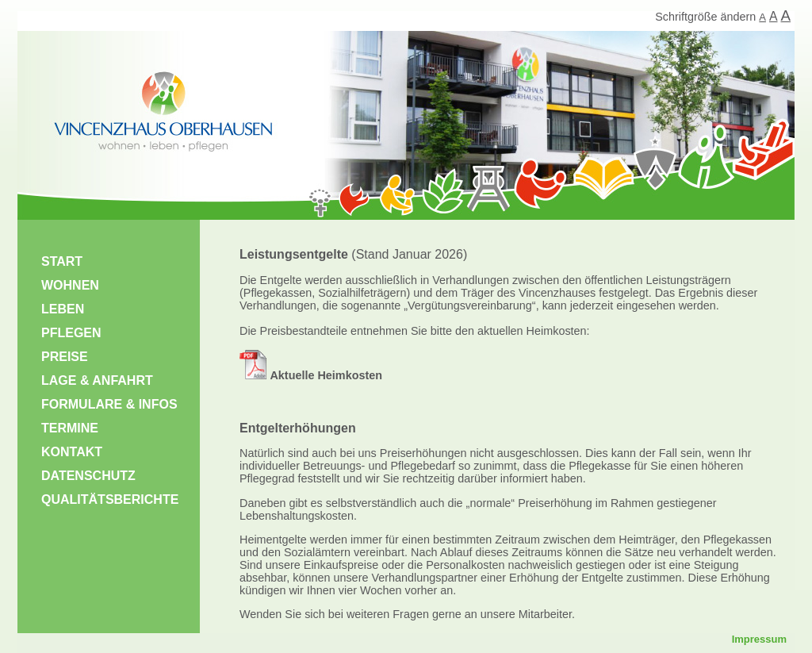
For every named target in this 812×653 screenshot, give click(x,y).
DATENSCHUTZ (88, 476)
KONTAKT (72, 452)
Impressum (759, 639)
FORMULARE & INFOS (109, 404)
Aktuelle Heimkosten (311, 375)
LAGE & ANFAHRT (97, 380)
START (62, 261)
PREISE (65, 357)
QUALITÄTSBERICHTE (110, 499)
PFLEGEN (71, 333)
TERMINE (70, 428)
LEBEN (63, 309)
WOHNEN (70, 285)
